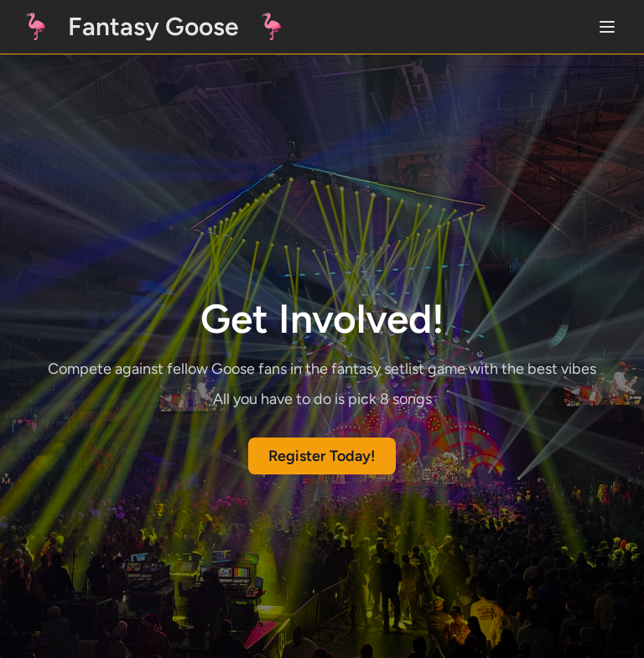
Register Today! (322, 456)
